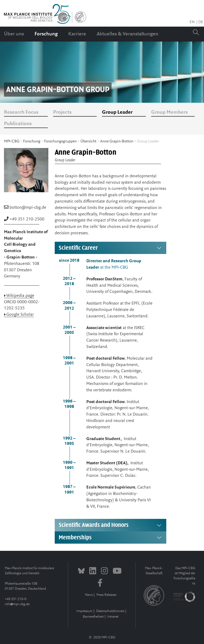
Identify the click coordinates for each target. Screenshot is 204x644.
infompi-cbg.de (17, 604)
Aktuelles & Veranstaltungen (127, 34)
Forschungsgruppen (60, 141)
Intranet (113, 617)
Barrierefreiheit (93, 617)
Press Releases (106, 595)
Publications (18, 124)
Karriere (77, 34)
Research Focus (21, 112)
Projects (62, 112)
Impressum (84, 611)
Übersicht (88, 141)
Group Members (169, 112)
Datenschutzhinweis (110, 611)
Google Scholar (20, 315)
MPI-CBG (12, 141)
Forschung (46, 34)
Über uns (14, 34)
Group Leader (117, 112)
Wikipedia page (20, 296)
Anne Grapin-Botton (117, 141)
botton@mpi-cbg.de (28, 208)
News (89, 595)
